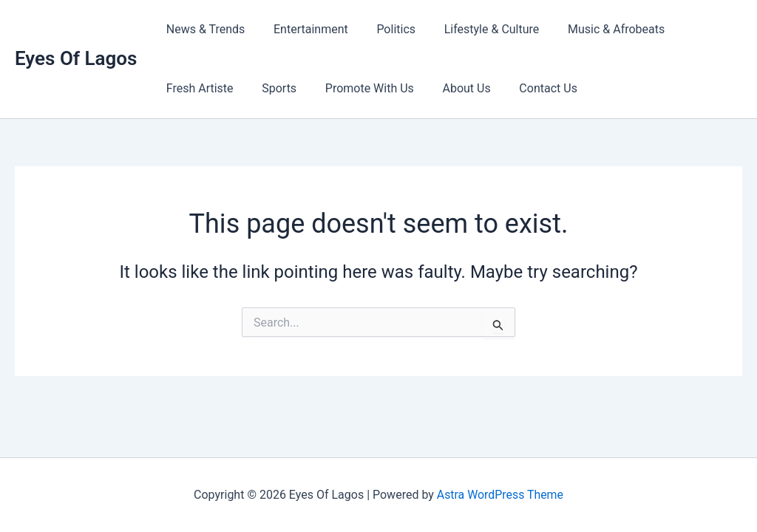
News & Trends (203, 29)
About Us (449, 88)
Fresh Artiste (197, 88)
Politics (384, 29)
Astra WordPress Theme (500, 495)
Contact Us (526, 88)
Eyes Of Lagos (76, 58)
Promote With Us (357, 88)
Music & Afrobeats (594, 29)
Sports (272, 88)
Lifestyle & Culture (474, 29)
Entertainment (303, 29)
